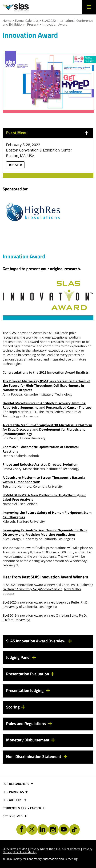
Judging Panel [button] (18, 657)
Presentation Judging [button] (25, 690)
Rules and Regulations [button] (26, 723)
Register (15, 165)
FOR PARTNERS (14, 792)
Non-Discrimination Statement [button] (34, 756)
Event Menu (17, 133)
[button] (89, 7)
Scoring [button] (13, 707)
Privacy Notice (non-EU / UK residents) (55, 849)
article (33, 589)
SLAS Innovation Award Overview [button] (36, 641)
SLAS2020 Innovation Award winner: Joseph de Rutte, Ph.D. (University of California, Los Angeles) (45, 604)
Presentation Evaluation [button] (28, 674)
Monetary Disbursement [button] (28, 740)
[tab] (48, 641)
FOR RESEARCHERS (16, 784)
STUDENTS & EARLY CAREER (22, 808)
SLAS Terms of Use (15, 849)
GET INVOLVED (13, 816)
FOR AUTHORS (13, 800)
